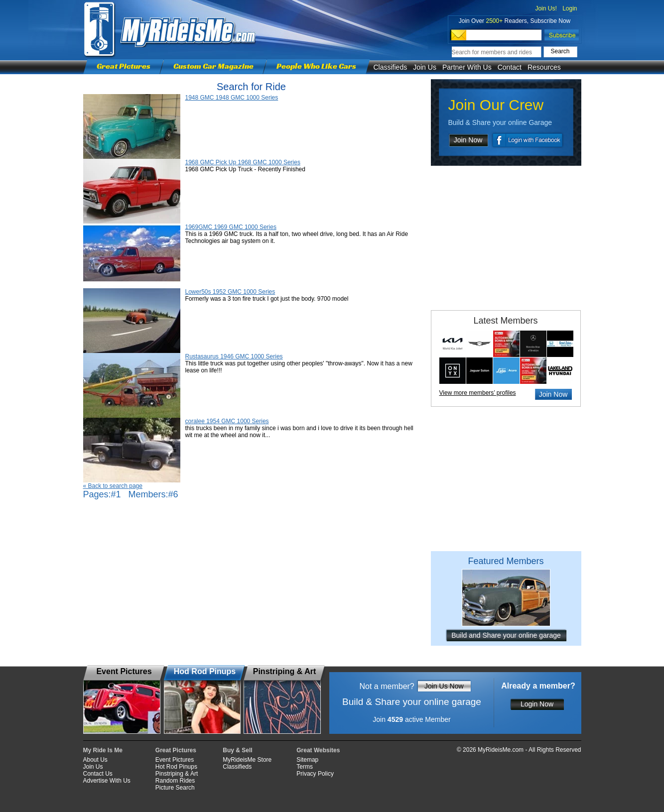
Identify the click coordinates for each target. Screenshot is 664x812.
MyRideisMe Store (247, 760)
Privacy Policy (315, 774)
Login (570, 8)
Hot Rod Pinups (176, 767)
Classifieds (391, 67)
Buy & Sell (237, 750)
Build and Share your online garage (506, 635)
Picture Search (175, 788)
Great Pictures (124, 66)
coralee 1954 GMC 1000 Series (227, 421)
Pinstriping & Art (177, 774)
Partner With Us (467, 67)
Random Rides (175, 781)
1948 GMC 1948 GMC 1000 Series (232, 98)
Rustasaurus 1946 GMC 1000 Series (234, 356)
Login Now (537, 704)
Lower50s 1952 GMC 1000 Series (230, 292)
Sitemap (307, 760)
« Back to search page (113, 486)
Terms (305, 767)
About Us (95, 760)
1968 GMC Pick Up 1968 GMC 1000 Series (243, 162)
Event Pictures (175, 760)
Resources (544, 67)
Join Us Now (444, 686)
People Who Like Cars (316, 66)
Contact (510, 67)
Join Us (425, 67)
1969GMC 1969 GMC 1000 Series (231, 227)
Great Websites (318, 750)
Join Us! (546, 8)
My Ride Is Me (103, 750)
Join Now (468, 140)
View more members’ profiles (478, 393)
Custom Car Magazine (213, 66)
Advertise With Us (107, 781)
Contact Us (98, 774)
